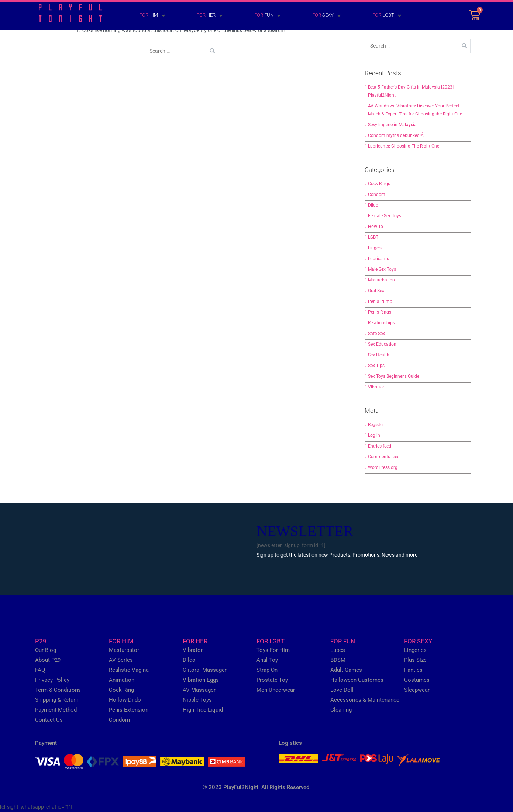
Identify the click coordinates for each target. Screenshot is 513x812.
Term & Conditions (58, 690)
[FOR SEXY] (316, 16)
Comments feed (384, 457)
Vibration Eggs (201, 680)
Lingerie (376, 248)
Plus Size (415, 660)
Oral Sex (376, 291)
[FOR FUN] (257, 16)
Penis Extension (129, 710)
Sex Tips (376, 366)
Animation (122, 680)
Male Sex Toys (382, 269)
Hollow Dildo (125, 700)
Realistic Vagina (129, 670)
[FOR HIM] (142, 16)
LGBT (373, 237)
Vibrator (376, 387)
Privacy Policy (52, 680)
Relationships (381, 323)
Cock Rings (379, 184)
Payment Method (56, 710)
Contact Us (49, 720)
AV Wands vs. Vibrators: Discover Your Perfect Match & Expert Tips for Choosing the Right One (415, 110)
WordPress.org (383, 467)
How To (376, 227)
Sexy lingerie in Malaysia (392, 125)
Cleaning (341, 710)
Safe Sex (376, 334)
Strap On (267, 670)
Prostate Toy (272, 680)
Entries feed (380, 446)
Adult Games (346, 670)
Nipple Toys (197, 700)
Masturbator (124, 650)
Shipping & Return (57, 700)
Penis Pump (380, 301)
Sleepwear (417, 690)
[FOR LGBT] (376, 16)
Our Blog (46, 650)
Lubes (338, 650)
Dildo (373, 205)
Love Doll (342, 690)
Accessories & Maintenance (365, 700)
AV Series (121, 660)
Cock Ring (121, 690)
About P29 (48, 660)
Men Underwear (276, 690)
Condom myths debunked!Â (396, 135)
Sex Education (382, 344)
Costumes (417, 680)
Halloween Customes (357, 680)
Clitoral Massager (205, 670)
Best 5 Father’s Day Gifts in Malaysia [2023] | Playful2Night (412, 91)
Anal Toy (267, 660)
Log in (374, 435)
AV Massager (199, 690)
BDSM (338, 660)
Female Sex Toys (385, 216)
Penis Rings (380, 312)
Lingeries (415, 650)
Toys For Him (273, 650)
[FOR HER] (199, 16)
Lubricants (378, 259)
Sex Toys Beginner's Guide (394, 376)
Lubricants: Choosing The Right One (404, 146)
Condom (377, 194)
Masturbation (381, 280)
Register (376, 425)
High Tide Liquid (203, 710)
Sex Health (379, 355)
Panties (413, 670)
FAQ (40, 670)
